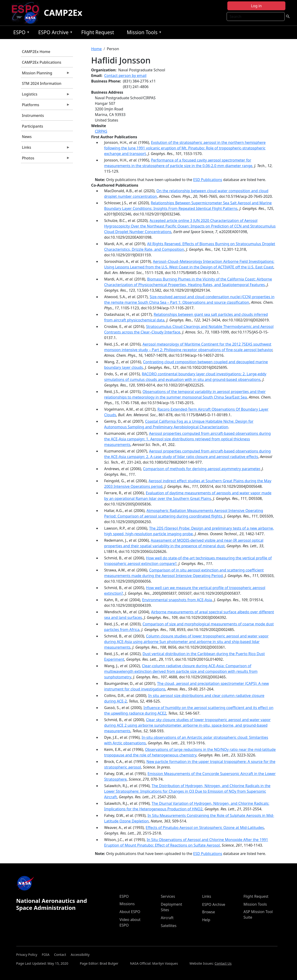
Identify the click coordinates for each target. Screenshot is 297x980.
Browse (209, 912)
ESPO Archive (54, 33)
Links (46, 148)
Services (168, 896)
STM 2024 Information (42, 83)
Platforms (46, 106)
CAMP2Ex (63, 13)
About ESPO (130, 912)
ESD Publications (208, 180)
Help (206, 920)
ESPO (20, 33)
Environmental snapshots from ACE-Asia (177, 600)
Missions (127, 904)
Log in (256, 6)
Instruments (33, 115)
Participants (32, 126)
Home (97, 49)
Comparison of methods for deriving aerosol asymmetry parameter (201, 469)
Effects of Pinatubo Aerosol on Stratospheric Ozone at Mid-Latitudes (205, 828)
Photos (46, 159)
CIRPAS (101, 131)
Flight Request (98, 32)
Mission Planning (46, 74)
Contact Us (223, 963)
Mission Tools (143, 33)
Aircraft (167, 918)
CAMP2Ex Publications (41, 62)
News (27, 137)
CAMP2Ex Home (36, 52)
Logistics (46, 95)
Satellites (169, 926)
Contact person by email (125, 76)
